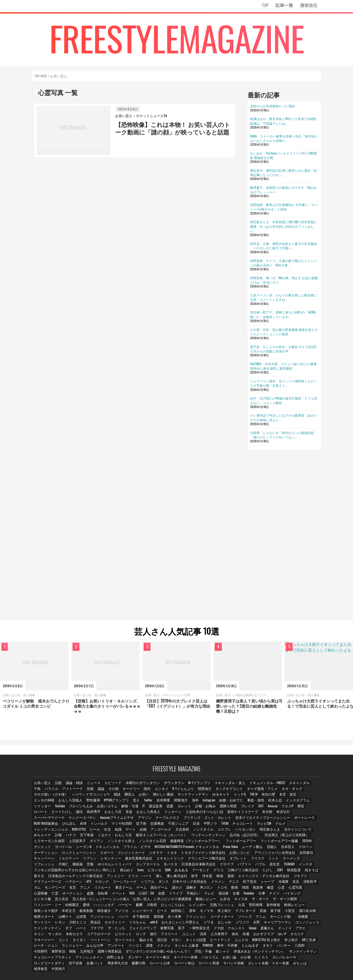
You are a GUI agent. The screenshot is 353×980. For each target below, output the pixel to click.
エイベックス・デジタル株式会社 (252, 872)
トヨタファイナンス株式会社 (226, 849)
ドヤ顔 (90, 924)
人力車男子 (90, 930)
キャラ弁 (185, 895)
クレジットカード (159, 849)
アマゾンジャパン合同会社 (291, 849)
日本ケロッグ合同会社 (183, 878)
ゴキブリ (285, 872)
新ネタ (39, 872)
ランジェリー (212, 936)
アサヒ (172, 924)
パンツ (302, 907)
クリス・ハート (132, 872)
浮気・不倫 (42, 947)
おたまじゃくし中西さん (63, 918)
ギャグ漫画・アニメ (243, 791)
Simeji (124, 924)
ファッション (95, 913)
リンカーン (68, 814)
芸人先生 (302, 889)
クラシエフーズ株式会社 (212, 855)
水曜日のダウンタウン (138, 785)
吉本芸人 (40, 849)
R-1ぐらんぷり (169, 791)
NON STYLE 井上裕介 (125, 936)
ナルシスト (108, 924)
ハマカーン (71, 878)
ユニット (61, 930)
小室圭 (188, 907)
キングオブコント (213, 791)
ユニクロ (101, 936)
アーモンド (191, 866)
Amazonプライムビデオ (257, 814)
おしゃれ (105, 918)
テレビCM (93, 826)
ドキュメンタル (156, 843)
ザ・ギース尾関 (227, 895)
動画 (220, 884)
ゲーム (128, 884)
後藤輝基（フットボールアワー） (227, 837)
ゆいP (153, 930)
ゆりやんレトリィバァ (112, 861)
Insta (130, 866)
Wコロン (192, 884)
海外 (124, 803)
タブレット (241, 855)
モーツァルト (265, 930)
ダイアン (136, 837)
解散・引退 (42, 808)
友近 (286, 878)
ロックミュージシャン (110, 849)
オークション (43, 889)
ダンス (158, 878)
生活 (189, 826)
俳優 (117, 930)
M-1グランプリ (190, 785)
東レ (150, 872)
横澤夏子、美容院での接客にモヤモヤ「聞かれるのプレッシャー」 (284, 190)
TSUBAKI (278, 861)
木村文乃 (250, 901)
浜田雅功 (40, 855)
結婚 (226, 826)
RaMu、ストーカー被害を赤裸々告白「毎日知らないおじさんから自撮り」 (284, 138)
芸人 (65, 803)
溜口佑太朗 (205, 907)
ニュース (92, 785)
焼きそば (299, 866)
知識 (201, 826)
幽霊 (256, 884)
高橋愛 (197, 913)
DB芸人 (88, 797)
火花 (152, 901)
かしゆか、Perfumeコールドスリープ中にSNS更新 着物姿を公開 (284, 155)
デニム (157, 913)
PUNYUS (65, 941)
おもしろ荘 (297, 808)
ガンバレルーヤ (113, 953)
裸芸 (213, 808)
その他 (102, 791)
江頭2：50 (117, 889)
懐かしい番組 (121, 797)
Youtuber (220, 889)
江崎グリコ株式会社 (231, 866)
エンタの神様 (263, 797)
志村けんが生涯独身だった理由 (272, 106)
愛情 (291, 895)
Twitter (77, 803)
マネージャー (188, 930)
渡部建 (59, 913)
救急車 (244, 884)
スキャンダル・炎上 (218, 785)
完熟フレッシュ (134, 901)
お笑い (103, 797)
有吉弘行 (170, 814)
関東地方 (110, 803)
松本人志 (202, 803)
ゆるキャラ (175, 797)
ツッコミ (273, 936)
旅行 (297, 924)
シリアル (143, 878)
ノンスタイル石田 (188, 837)
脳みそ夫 (285, 930)
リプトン (104, 855)
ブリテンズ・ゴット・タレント (55, 820)
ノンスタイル (284, 826)
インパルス (220, 820)
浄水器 (197, 872)
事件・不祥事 (85, 941)
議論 (89, 791)
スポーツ (136, 849)
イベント (89, 889)
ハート (244, 918)
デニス (225, 878)
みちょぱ (104, 959)
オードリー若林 (290, 947)
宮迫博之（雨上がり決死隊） (54, 837)
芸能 (78, 791)
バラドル (40, 791)
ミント (275, 855)
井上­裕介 (123, 907)
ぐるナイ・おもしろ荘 (187, 832)
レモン (231, 913)
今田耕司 (170, 941)
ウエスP (199, 808)
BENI (158, 866)
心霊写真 (282, 884)
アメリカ (301, 901)
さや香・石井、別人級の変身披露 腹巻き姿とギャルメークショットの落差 (284, 332)
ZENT (267, 866)
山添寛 (262, 907)
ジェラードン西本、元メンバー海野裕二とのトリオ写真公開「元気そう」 (284, 383)
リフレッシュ (43, 861)
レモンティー (124, 855)
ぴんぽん (190, 820)
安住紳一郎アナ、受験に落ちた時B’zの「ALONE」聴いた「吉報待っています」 (284, 314)
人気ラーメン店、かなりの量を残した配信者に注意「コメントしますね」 (284, 297)
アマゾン (284, 814)
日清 (313, 820)
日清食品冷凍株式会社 (190, 861)
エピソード (111, 785)
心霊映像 (299, 884)
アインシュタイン (200, 947)
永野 (136, 918)
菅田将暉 (166, 901)
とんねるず (106, 941)
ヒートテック (81, 936)
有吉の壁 (222, 797)
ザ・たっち (278, 918)
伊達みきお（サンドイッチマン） (94, 947)
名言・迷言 (241, 797)
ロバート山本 (247, 953)
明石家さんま (66, 832)
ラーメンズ (292, 855)
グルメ (109, 826)
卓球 (204, 820)
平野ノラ (40, 826)
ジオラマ (182, 849)
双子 (55, 924)
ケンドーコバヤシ (225, 814)
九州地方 (216, 941)
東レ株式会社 (167, 872)
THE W (207, 797)
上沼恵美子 (117, 837)
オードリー (119, 791)
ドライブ (147, 889)
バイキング (263, 889)
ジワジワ (122, 918)
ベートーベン (242, 930)
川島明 (67, 901)
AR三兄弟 (166, 936)
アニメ (73, 884)
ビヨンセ (144, 866)
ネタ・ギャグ (271, 791)
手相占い (164, 889)
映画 (210, 872)
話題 (58, 785)
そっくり (156, 924)
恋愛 (83, 808)
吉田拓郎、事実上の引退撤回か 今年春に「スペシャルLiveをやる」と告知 (284, 207)
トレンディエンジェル (134, 826)
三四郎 (155, 941)
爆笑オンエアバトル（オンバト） (229, 832)
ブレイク (157, 808)
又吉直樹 (264, 826)
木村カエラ (221, 924)
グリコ (208, 866)
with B (38, 918)
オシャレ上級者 (45, 941)
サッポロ (202, 924)
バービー (40, 901)
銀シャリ (61, 947)
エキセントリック (179, 855)
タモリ (123, 941)
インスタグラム (223, 803)
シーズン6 (133, 843)
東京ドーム (111, 884)
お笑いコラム (309, 803)
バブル (249, 861)
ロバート (227, 808)
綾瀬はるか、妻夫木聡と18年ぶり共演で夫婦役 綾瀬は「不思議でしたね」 (283, 121)
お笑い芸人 (42, 785)
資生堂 (263, 861)
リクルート (90, 884)
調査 (287, 936)
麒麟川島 (227, 953)
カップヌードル (142, 861)
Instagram (138, 803)
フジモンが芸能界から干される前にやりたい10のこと (70, 866)
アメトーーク (61, 791)
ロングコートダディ (142, 953)
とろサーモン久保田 (91, 837)
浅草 (75, 930)
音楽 (313, 808)
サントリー (214, 913)
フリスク (260, 855)
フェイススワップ (303, 918)
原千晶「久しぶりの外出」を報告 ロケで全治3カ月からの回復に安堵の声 (283, 349)
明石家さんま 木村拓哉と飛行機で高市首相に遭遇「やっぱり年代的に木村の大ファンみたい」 (284, 226)
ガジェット (94, 843)
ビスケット (267, 924)
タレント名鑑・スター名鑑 (75, 959)
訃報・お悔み (117, 808)
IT (56, 808)
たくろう (92, 953)
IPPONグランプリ (46, 803)
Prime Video (272, 843)
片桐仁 (62, 861)
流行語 (301, 930)
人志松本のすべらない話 (97, 814)
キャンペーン (61, 855)
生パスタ (164, 861)
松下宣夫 (240, 878)
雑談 (75, 797)
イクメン (301, 936)
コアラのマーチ (244, 924)
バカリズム (42, 953)
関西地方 (190, 791)
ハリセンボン (43, 832)
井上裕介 (149, 936)
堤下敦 (260, 820)
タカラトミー (284, 913)
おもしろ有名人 (45, 814)
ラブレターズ (143, 907)
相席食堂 (121, 959)
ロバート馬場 (293, 953)
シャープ (257, 878)
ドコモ (207, 884)
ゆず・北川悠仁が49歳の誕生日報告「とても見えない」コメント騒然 (284, 400)
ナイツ (246, 889)
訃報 (133, 832)
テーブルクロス (305, 814)
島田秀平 (278, 808)
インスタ (295, 861)
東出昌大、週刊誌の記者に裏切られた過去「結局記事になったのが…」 (284, 172)
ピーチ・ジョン (188, 936)
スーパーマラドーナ (195, 814)
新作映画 (184, 901)
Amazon (184, 808)
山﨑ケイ (246, 907)
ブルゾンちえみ (284, 803)
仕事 (233, 889)
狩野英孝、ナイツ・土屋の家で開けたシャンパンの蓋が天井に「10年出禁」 (284, 263)
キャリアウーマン (156, 918)
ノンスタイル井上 (159, 837)
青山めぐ (116, 866)
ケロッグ (100, 878)
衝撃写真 (40, 924)
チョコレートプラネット (166, 947)
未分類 (155, 814)
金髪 (133, 889)
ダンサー (243, 947)
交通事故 (276, 820)
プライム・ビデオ (183, 843)
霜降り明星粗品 (238, 941)
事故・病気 (183, 803)
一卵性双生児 (72, 924)
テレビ (180, 889)
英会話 (265, 913)
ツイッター (246, 803)
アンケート (254, 936)
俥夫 (106, 930)
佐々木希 (75, 913)
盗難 (61, 889)
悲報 (89, 861)
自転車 (73, 889)
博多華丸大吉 (207, 953)
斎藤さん (139, 924)
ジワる (89, 918)
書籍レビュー (151, 895)
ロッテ (284, 924)
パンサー (139, 941)
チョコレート (73, 826)
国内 (135, 791)
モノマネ (106, 907)
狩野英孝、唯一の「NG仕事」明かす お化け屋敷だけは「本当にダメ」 (284, 280)
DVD (103, 889)
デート (214, 826)
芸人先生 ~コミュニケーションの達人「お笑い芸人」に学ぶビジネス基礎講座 (86, 895)
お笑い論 (61, 953)
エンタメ (149, 791)
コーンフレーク (121, 878)
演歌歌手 (300, 878)
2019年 (77, 843)
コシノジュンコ (184, 918)
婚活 (264, 808)
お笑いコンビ (260, 849)
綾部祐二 (78, 907)
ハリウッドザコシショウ (51, 797)
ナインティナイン (211, 918)
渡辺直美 (68, 808)
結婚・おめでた (160, 803)
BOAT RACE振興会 (168, 820)
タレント (97, 808)
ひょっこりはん (88, 901)
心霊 (268, 884)
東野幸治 (188, 941)
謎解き (176, 884)
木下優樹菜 (42, 913)
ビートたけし (247, 808)
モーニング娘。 (177, 913)
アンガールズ (243, 826)
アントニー (109, 872)
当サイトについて (92, 832)
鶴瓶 (202, 941)
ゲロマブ (216, 861)
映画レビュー (204, 901)
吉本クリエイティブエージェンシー (105, 820)
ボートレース (142, 820)
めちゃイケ (117, 832)
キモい (39, 936)
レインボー (111, 901)
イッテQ (193, 797)
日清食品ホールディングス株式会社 (72, 872)
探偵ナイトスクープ (132, 814)
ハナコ (145, 832)
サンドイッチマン (133, 947)
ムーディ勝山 (293, 843)
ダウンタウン (167, 785)
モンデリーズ (43, 884)
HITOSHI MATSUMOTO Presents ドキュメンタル (230, 843)
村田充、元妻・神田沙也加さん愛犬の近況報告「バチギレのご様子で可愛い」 (284, 246)
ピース (62, 907)
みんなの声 (234, 936)
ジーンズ (141, 913)
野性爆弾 (309, 797)
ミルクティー (84, 855)
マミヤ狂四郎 (242, 820)
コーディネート (119, 913)
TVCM (55, 826)
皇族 (161, 907)
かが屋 (76, 953)
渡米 (92, 907)
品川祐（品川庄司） (305, 832)
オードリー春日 (265, 947)
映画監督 (281, 866)
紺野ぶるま (224, 947)
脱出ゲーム (145, 884)
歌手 (185, 872)
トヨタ (197, 849)
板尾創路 (267, 901)
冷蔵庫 (273, 878)
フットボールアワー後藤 (51, 843)
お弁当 (169, 895)
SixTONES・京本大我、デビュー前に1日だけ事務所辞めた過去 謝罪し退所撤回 (283, 366)
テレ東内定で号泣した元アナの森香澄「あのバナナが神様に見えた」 (284, 417)
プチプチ (260, 918)
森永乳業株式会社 (150, 855)
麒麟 (55, 901)
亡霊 (313, 884)
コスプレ (304, 826)
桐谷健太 (284, 901)
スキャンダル (283, 785)
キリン (186, 924)
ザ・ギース (204, 895)
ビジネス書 (283, 889)
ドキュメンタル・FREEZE (253, 785)
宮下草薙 (161, 832)
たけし (254, 866)
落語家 (194, 889)
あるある (172, 866)
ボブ (231, 918)
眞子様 (173, 907)
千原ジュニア (296, 820)
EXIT (171, 808)
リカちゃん (306, 913)
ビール (177, 826)
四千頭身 (167, 953)
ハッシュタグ (309, 895)
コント (206, 930)
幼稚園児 (277, 895)
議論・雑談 (73, 785)
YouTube (264, 803)
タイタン (222, 930)
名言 (61, 884)
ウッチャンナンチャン (271, 832)
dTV (86, 878)
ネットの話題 (58, 936)
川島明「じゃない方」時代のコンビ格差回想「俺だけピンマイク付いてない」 (282, 435)
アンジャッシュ (282, 907)
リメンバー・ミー (254, 895)
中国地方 (139, 959)
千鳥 (300, 785)
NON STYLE (160, 826)
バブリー (233, 861)
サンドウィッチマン (149, 797)
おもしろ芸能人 (287, 797)
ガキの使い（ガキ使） (300, 791)
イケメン (209, 878)
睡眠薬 (76, 861)
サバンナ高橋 (43, 959)
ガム (314, 878)
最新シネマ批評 (228, 901)
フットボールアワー (268, 837)
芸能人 (312, 843)
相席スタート (226, 907)
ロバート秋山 (270, 953)
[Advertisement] (284, 534)
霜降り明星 (139, 808)
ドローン (58, 849)
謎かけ (162, 884)
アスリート (42, 930)
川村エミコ (248, 913)
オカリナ (168, 930)
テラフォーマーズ (46, 878)
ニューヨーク (43, 907)
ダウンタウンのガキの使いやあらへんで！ (281, 941)
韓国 (231, 884)
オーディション (79, 849)
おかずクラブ (135, 930)
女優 (207, 889)
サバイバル (114, 843)
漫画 (221, 872)
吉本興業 (93, 803)
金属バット (186, 953)
